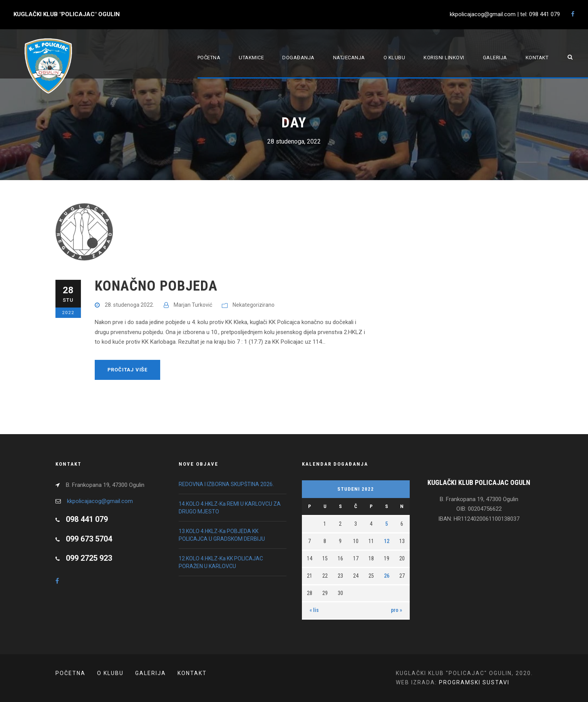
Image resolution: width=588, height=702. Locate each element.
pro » (396, 610)
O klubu (395, 58)
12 (387, 541)
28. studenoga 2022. (129, 305)
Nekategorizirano (254, 305)
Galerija (495, 58)
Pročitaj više (127, 370)
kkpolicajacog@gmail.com (100, 501)
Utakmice (251, 58)
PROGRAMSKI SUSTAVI (474, 682)
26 (387, 576)
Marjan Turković (193, 305)
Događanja (298, 58)
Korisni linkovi (444, 58)
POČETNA (70, 673)
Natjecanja (349, 58)
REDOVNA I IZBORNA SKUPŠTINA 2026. (226, 484)
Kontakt (537, 58)
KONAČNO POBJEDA (156, 286)
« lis (314, 610)
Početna (209, 58)
